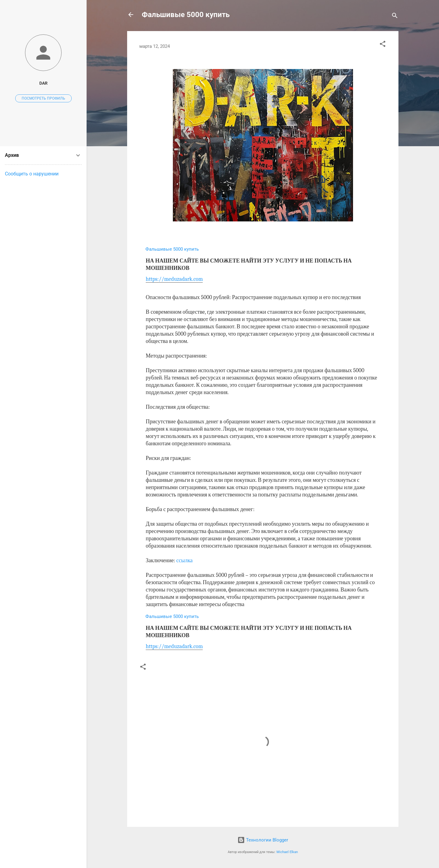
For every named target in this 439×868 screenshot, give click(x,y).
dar (43, 83)
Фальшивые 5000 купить (186, 15)
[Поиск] (395, 17)
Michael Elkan (287, 852)
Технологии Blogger (263, 840)
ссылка (184, 561)
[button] (383, 45)
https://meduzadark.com (174, 279)
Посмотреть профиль (43, 98)
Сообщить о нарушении (32, 174)
